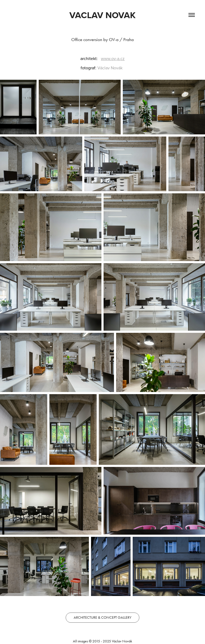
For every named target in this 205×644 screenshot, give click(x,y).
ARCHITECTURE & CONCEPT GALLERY (102, 617)
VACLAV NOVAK (102, 15)
